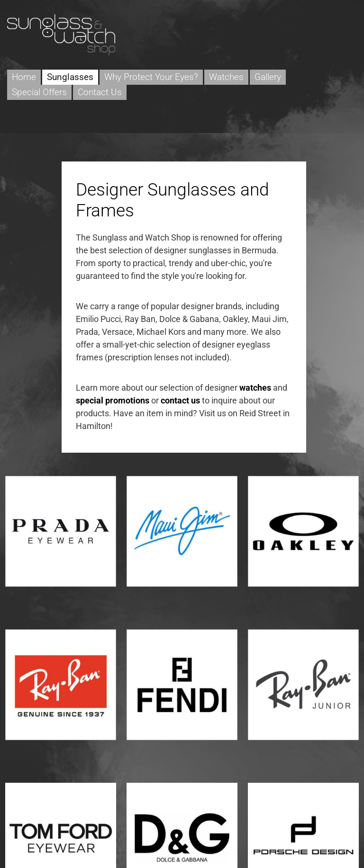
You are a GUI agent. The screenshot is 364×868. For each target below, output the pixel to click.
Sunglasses (70, 77)
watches (255, 388)
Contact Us (100, 92)
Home (24, 77)
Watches (226, 77)
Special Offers (39, 92)
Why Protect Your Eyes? (151, 77)
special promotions (113, 400)
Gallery (268, 77)
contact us (180, 400)
